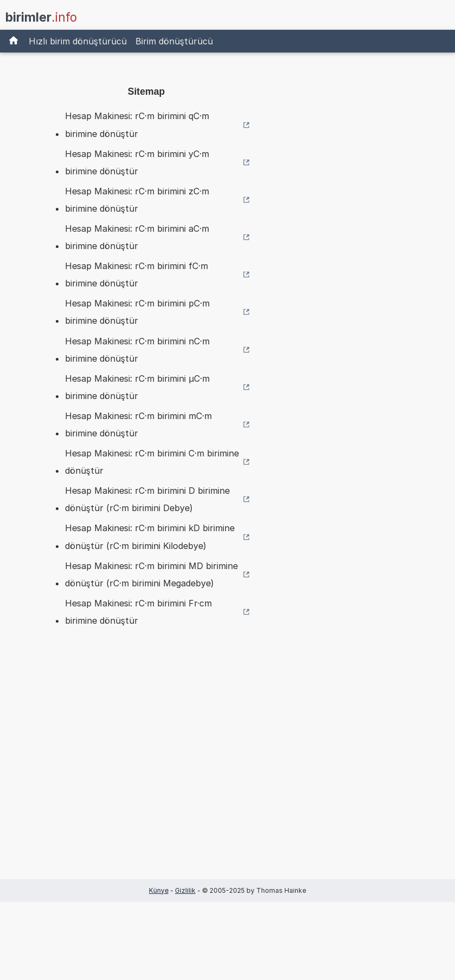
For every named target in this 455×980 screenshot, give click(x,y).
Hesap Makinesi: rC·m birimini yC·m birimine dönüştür (137, 162)
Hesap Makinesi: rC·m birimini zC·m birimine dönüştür (137, 200)
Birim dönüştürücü (174, 41)
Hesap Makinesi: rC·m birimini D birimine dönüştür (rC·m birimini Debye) (147, 499)
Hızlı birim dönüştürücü (78, 41)
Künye (159, 890)
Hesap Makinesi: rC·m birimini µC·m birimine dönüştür (137, 387)
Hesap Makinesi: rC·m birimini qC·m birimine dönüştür (137, 125)
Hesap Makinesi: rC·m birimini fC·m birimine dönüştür (136, 275)
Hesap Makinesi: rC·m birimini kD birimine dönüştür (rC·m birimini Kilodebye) (150, 537)
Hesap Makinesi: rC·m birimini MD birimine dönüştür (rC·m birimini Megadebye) (151, 574)
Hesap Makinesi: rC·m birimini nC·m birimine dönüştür (137, 350)
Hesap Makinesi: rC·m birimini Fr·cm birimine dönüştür (138, 612)
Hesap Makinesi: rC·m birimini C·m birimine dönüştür (152, 462)
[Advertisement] (146, 770)
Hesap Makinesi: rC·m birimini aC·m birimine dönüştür (137, 237)
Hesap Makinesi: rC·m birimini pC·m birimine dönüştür (137, 312)
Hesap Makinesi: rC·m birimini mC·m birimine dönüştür (138, 424)
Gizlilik (185, 890)
